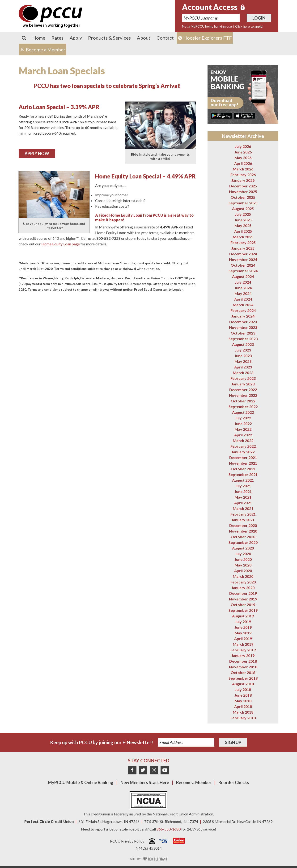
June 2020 (243, 559)
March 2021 (243, 508)
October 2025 (243, 197)
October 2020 (243, 537)
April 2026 (243, 163)
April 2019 (243, 639)
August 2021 (243, 480)
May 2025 (243, 225)
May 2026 (243, 158)
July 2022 (243, 418)
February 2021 (243, 514)
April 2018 (243, 706)
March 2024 (243, 305)
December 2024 (243, 254)
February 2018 (243, 718)
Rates (57, 38)
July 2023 (243, 350)
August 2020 (243, 548)
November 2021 (243, 463)
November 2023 (243, 327)
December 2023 (243, 322)
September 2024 (243, 271)
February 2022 (243, 446)
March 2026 (243, 169)
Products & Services (109, 38)
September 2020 (243, 542)
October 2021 (243, 469)
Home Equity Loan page (61, 244)
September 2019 (243, 610)
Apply (76, 38)
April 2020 (243, 571)
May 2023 (243, 361)
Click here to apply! (249, 26)
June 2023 (243, 356)
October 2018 (243, 672)
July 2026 (243, 146)
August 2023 (243, 344)
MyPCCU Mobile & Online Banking (81, 782)
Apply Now (37, 153)
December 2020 (243, 525)
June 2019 (243, 627)
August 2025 (243, 209)
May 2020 (243, 565)
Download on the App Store (245, 116)
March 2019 (243, 644)
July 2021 (243, 486)
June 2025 (243, 220)
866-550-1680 (169, 829)
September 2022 (243, 407)
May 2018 (243, 701)
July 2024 (243, 282)
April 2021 (243, 503)
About (144, 38)
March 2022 (243, 440)
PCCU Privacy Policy (127, 841)
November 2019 (243, 599)
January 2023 (243, 384)
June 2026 (243, 152)
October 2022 (243, 401)
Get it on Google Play (221, 116)
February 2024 (243, 310)
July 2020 (243, 554)
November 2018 (243, 667)
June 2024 (243, 288)
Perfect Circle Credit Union (49, 821)
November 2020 (243, 531)
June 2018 (243, 695)
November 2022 (243, 395)
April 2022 (243, 435)
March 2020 (243, 576)
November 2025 (243, 192)
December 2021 (243, 457)
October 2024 (243, 265)
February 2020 (243, 582)
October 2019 (243, 605)
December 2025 (243, 186)
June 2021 (243, 491)
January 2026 (243, 180)
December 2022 (243, 390)
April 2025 (243, 231)
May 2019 (243, 633)
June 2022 (243, 424)
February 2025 (243, 242)
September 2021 (243, 474)
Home (39, 38)
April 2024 (243, 299)
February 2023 (243, 378)
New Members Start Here (145, 782)
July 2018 (243, 689)
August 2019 (243, 616)
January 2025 (243, 248)
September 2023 (243, 339)
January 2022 (243, 452)
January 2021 (243, 520)
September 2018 (243, 678)
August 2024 (243, 276)
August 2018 (243, 684)
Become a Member (194, 782)
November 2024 (243, 259)
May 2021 (243, 497)
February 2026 (243, 175)
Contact (165, 38)
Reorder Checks (234, 782)
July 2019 (243, 622)
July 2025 (243, 214)
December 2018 (243, 661)
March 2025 (243, 237)
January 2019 (243, 655)
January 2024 (243, 316)
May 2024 (243, 293)
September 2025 (243, 203)
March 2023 (243, 373)
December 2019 (243, 593)
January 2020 (243, 588)
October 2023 (243, 333)
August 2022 (243, 412)
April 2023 (243, 367)
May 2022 (243, 429)
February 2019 (243, 650)
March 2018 (243, 712)
